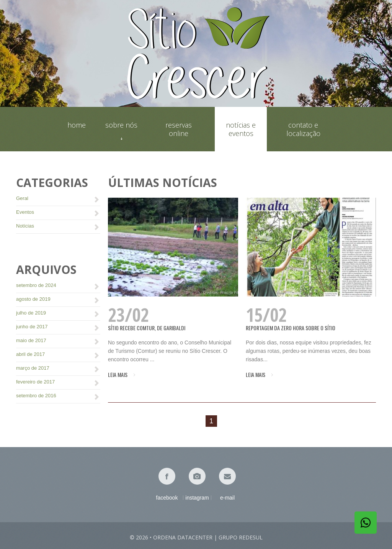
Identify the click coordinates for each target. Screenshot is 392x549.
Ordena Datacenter (183, 537)
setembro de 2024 (36, 285)
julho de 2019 (31, 313)
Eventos (25, 212)
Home (77, 125)
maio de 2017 (31, 340)
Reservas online (179, 129)
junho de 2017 (32, 327)
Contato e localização (303, 129)
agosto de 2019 (33, 299)
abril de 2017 (30, 354)
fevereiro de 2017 (35, 382)
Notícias (25, 226)
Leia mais (118, 375)
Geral (22, 198)
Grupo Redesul (241, 537)
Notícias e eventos (241, 129)
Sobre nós (121, 129)
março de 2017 (33, 368)
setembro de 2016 (36, 396)
